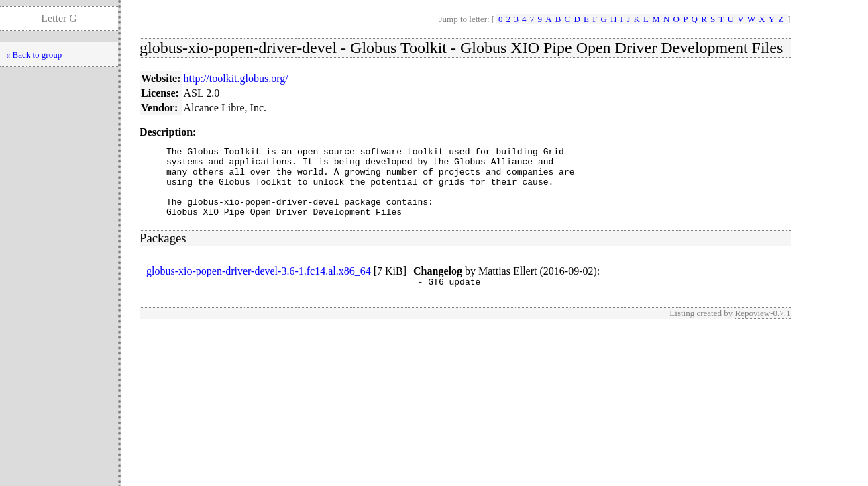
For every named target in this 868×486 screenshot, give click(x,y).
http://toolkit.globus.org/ (236, 78)
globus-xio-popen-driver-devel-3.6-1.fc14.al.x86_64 (259, 285)
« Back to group (34, 55)
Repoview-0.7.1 (762, 329)
